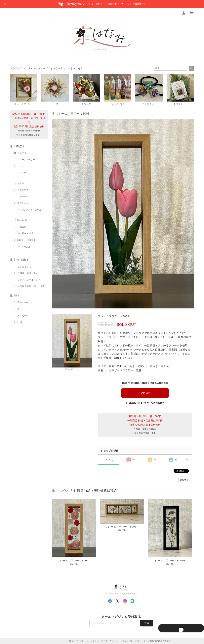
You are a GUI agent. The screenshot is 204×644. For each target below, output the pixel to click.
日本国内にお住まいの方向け (145, 403)
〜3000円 (22, 227)
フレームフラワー (26, 160)
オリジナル (20, 153)
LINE (20, 322)
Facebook (23, 302)
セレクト (19, 183)
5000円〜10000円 (26, 240)
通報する (184, 480)
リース (21, 166)
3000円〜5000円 (25, 233)
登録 (147, 623)
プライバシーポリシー (29, 280)
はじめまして (24, 267)
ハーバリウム (24, 197)
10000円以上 (24, 247)
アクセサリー (24, 190)
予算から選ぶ (22, 220)
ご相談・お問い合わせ (29, 273)
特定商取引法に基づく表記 (31, 286)
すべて (110, 460)
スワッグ (22, 173)
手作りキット (24, 203)
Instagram (23, 315)
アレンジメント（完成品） (30, 210)
